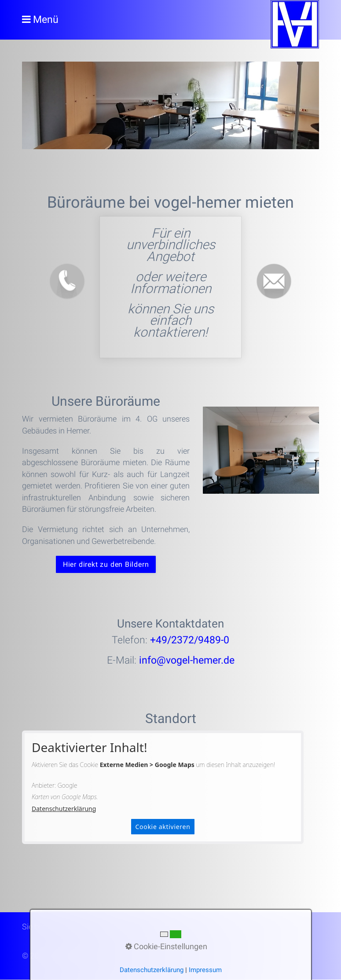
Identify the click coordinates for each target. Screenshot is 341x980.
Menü (46, 20)
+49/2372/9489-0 (190, 640)
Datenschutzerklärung (64, 809)
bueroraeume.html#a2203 (170, 287)
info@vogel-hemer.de (187, 661)
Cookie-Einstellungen (166, 947)
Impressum (205, 970)
